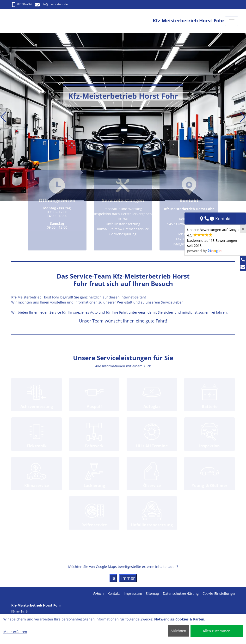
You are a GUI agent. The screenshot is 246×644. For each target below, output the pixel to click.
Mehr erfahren (15, 632)
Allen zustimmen (217, 631)
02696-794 (22, 4)
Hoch (99, 593)
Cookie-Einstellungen (219, 593)
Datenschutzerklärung (181, 593)
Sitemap (152, 593)
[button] (3, 117)
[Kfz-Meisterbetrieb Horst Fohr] (25, 21)
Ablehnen (178, 631)
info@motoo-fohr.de (51, 4)
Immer (128, 578)
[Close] (243, 229)
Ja (113, 578)
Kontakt (114, 593)
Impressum (133, 593)
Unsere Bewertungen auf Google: (214, 240)
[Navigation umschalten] (232, 21)
